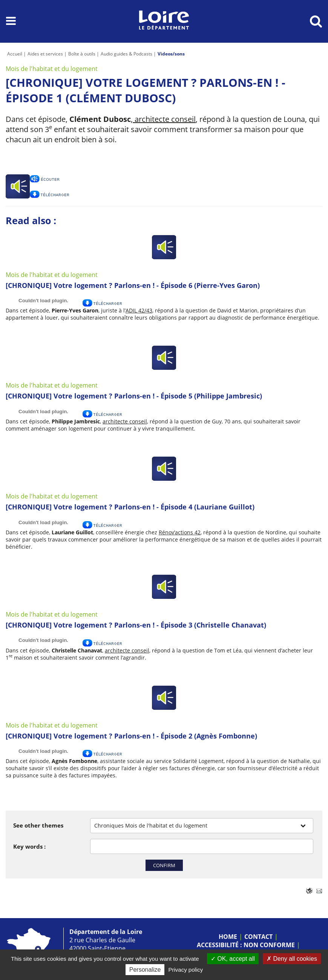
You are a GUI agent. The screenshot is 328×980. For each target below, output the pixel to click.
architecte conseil (164, 119)
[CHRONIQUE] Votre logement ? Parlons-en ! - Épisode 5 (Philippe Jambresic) (134, 396)
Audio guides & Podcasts (126, 54)
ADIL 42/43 (139, 310)
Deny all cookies (292, 959)
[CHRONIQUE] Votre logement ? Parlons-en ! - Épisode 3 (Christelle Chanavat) (136, 625)
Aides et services (45, 54)
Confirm (164, 865)
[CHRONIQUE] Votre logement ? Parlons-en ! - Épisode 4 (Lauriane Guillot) (130, 507)
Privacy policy (186, 970)
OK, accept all (233, 959)
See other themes (38, 825)
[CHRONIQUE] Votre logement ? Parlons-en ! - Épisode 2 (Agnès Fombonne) (131, 736)
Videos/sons (171, 54)
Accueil (15, 54)
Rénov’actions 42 (180, 532)
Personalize (145, 970)
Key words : (29, 846)
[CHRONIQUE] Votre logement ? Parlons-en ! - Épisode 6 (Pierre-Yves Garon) (133, 285)
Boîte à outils (82, 54)
